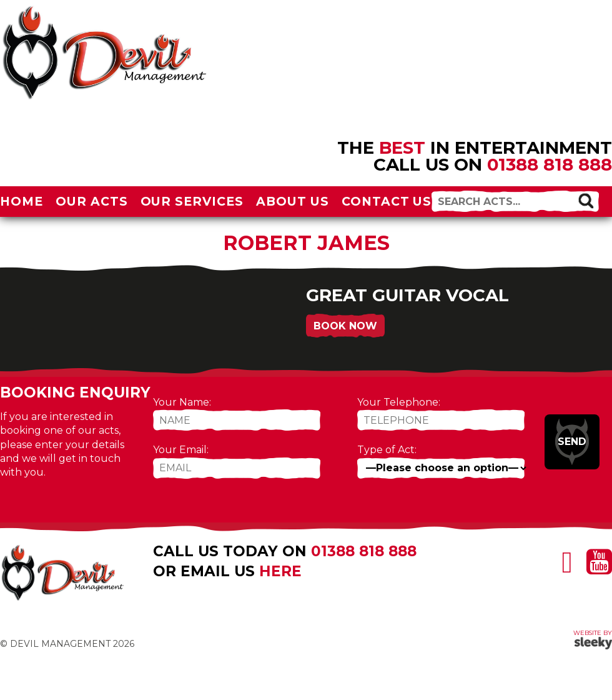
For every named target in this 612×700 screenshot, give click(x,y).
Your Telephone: (399, 402)
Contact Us (387, 201)
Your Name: (182, 402)
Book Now (345, 326)
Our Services (192, 201)
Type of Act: (387, 450)
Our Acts (92, 201)
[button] (586, 201)
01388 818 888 (550, 164)
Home (22, 201)
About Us (293, 201)
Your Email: (181, 450)
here (280, 571)
